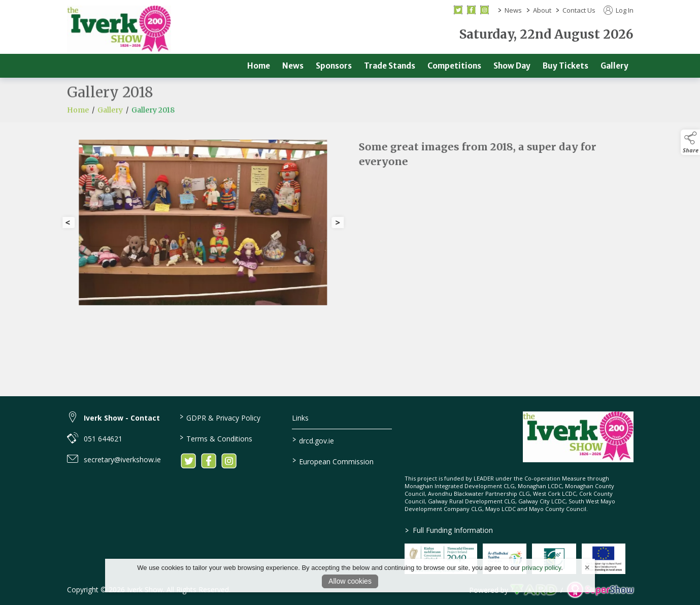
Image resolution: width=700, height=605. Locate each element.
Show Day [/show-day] (512, 66)
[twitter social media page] (458, 10)
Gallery (110, 116)
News (513, 10)
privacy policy (541, 568)
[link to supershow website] (600, 590)
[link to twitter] (188, 461)
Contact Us (579, 10)
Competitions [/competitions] (454, 66)
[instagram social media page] (485, 10)
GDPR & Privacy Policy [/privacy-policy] (220, 417)
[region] (350, 227)
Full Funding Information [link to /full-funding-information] (448, 530)
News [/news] (293, 66)
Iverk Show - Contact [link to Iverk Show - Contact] (122, 418)
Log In (619, 10)
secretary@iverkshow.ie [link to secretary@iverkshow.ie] (122, 459)
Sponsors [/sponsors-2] (334, 66)
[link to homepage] (119, 29)
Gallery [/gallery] (614, 66)
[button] (690, 142)
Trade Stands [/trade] (390, 66)
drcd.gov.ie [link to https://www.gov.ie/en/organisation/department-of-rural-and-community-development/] (313, 440)
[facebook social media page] (471, 10)
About (542, 10)
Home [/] (259, 66)
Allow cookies (350, 581)
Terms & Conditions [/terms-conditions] (216, 438)
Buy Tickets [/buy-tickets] (565, 66)
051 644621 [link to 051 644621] (103, 439)
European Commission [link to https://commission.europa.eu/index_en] (333, 461)
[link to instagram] (229, 461)
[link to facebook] (209, 461)
